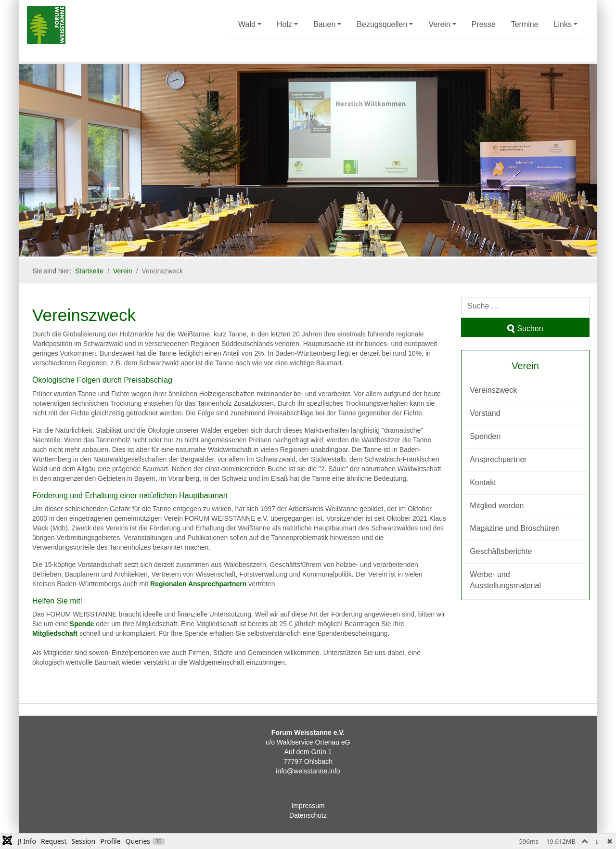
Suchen (525, 328)
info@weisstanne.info (308, 771)
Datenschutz (308, 815)
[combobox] (525, 306)
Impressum (308, 806)
